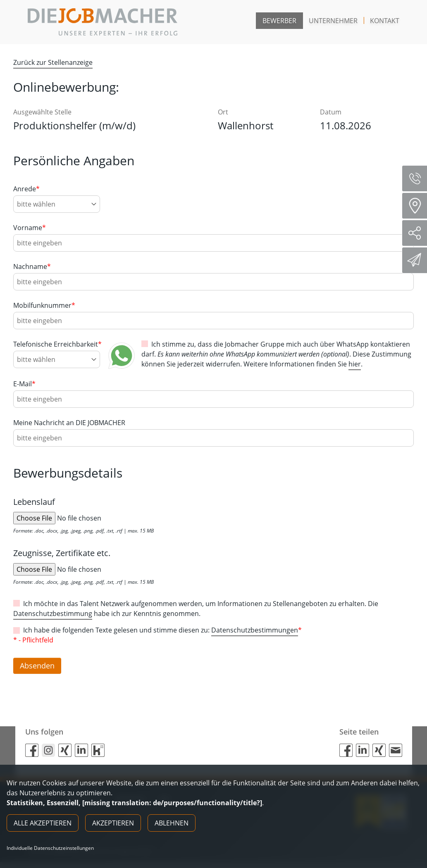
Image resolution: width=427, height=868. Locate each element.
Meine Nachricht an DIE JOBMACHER (69, 423)
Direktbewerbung (416, 260)
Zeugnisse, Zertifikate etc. (62, 553)
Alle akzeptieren (43, 823)
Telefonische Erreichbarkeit (57, 344)
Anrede (26, 189)
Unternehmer (333, 21)
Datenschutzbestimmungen (255, 630)
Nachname (32, 266)
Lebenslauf (34, 502)
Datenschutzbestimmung (53, 614)
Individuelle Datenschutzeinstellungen (50, 848)
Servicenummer (418, 178)
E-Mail (24, 384)
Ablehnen (172, 823)
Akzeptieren (113, 823)
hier (355, 364)
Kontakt (385, 21)
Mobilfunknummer (44, 305)
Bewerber (279, 21)
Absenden (39, 669)
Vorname (30, 228)
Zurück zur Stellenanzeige (53, 62)
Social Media (418, 233)
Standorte (417, 206)
